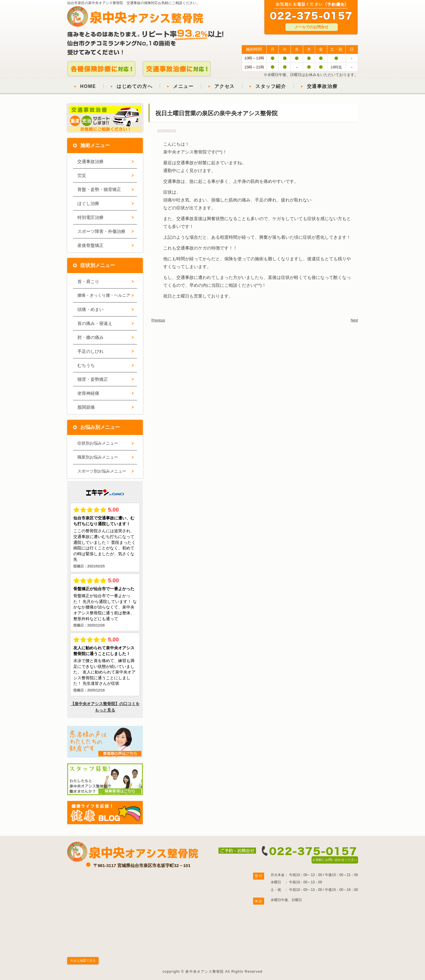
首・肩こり (88, 281)
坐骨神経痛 (88, 393)
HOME (88, 86)
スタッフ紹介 (271, 86)
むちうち (86, 365)
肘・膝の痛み (90, 337)
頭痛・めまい (90, 309)
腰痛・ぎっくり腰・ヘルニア (104, 295)
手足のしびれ (90, 351)
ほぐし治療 (88, 203)
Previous (158, 320)
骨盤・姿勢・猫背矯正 (99, 189)
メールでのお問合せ (311, 27)
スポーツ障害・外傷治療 (101, 231)
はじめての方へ (135, 86)
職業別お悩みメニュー (98, 457)
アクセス (225, 86)
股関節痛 (86, 407)
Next (354, 320)
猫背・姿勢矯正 (93, 379)
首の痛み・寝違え (95, 323)
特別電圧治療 (90, 217)
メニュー (183, 86)
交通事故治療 (322, 86)
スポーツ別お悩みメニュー (102, 471)
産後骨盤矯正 (90, 245)
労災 (82, 175)
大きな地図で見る (83, 960)
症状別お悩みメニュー (98, 443)
